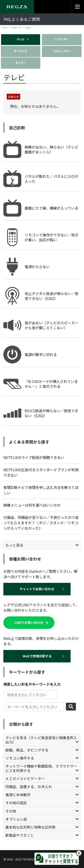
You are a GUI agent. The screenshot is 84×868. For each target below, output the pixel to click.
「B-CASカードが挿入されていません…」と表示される (51, 384)
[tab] (42, 545)
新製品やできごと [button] (20, 835)
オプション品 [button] (16, 819)
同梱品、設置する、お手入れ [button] (29, 787)
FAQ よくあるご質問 (22, 19)
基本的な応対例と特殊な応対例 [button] (30, 827)
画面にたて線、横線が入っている (51, 208)
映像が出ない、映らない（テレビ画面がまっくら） (52, 149)
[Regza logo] (17, 7)
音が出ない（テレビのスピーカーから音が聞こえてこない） (52, 325)
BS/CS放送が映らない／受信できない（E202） (51, 413)
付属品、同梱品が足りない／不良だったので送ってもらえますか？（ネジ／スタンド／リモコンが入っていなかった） (41, 523)
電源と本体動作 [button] (18, 795)
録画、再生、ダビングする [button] (27, 750)
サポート (17, 28)
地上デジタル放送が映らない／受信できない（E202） (52, 296)
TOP (5, 28)
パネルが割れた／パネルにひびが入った (52, 179)
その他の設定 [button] (16, 803)
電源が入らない (37, 267)
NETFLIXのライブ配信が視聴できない (34, 457)
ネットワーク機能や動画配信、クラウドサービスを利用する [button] (41, 768)
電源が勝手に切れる (41, 354)
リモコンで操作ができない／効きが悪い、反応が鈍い (52, 237)
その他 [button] (11, 811)
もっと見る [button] (14, 545)
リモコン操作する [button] (20, 758)
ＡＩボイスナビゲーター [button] (25, 779)
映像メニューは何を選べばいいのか (32, 505)
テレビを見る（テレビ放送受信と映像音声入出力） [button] (41, 740)
